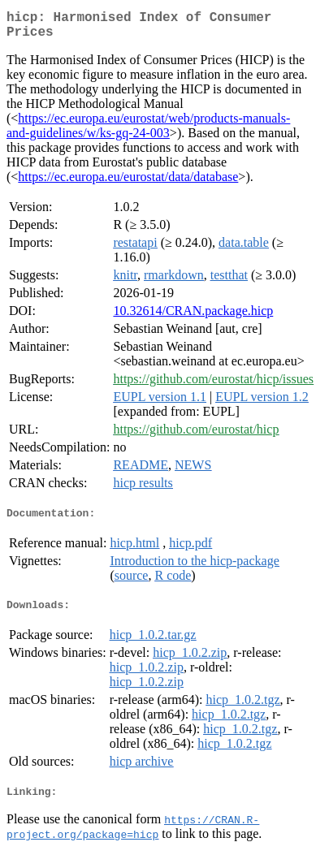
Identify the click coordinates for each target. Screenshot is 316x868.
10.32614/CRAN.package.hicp (193, 317)
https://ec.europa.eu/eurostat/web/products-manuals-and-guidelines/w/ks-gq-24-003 (148, 132)
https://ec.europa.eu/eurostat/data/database (128, 183)
